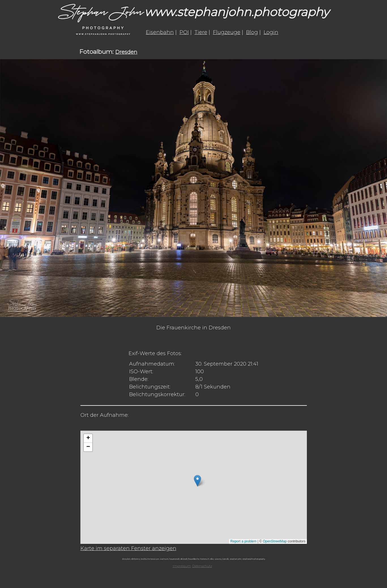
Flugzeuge (227, 32)
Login (271, 32)
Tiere (201, 32)
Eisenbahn (160, 32)
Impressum (182, 566)
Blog (252, 32)
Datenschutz (202, 566)
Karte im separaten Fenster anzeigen (128, 548)
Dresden (126, 52)
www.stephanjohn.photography (237, 12)
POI (184, 32)
